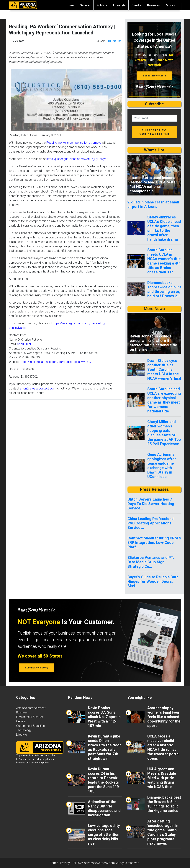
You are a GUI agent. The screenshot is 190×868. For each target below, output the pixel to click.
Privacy (65, 863)
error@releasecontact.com (38, 388)
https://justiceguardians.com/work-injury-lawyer (77, 159)
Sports (136, 5)
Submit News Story (154, 76)
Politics (102, 5)
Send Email (24, 344)
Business (153, 5)
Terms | (55, 863)
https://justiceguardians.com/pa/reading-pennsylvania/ (56, 362)
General (85, 5)
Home (71, 5)
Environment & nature (30, 717)
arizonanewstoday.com (99, 863)
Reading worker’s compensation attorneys (74, 143)
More (169, 5)
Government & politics (30, 726)
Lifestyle (119, 5)
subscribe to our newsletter (154, 132)
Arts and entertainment (31, 708)
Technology (24, 730)
